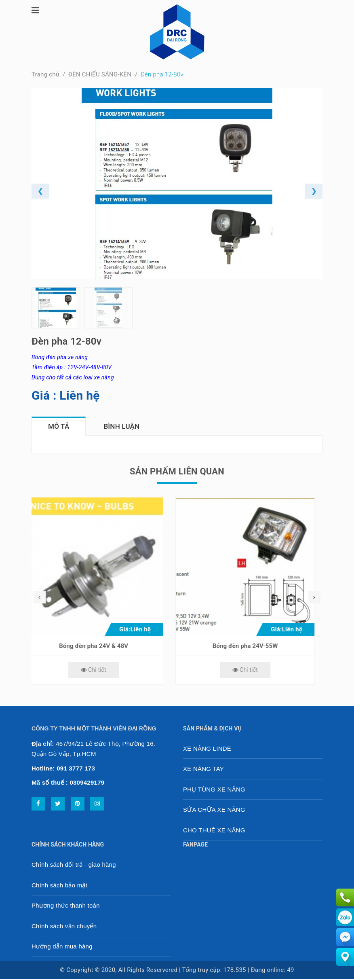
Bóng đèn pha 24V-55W (253, 647)
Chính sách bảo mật (59, 886)
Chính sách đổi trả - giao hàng (74, 865)
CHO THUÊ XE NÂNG (214, 831)
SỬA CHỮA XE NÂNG (214, 810)
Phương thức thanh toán (66, 906)
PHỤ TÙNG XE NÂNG (214, 790)
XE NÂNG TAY (203, 769)
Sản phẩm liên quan (177, 472)
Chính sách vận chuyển (64, 927)
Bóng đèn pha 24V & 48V (101, 647)
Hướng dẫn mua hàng (62, 947)
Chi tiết (101, 671)
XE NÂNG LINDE (207, 749)
